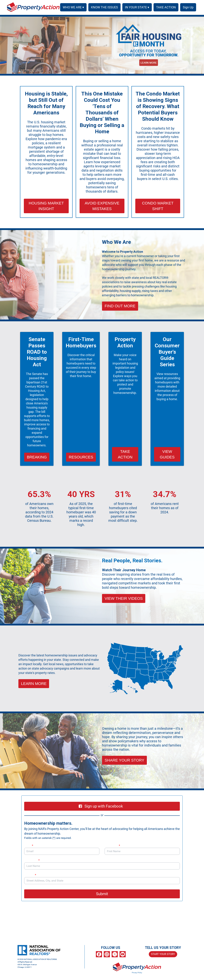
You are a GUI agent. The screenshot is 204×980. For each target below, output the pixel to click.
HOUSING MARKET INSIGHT (46, 206)
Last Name (32, 860)
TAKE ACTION (125, 454)
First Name (112, 846)
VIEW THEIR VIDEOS (124, 598)
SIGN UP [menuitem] (188, 7)
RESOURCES (81, 457)
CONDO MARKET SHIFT (158, 206)
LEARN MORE (34, 684)
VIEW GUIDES (167, 454)
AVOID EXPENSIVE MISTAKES (102, 206)
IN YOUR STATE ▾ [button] (136, 7)
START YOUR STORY (163, 954)
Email (29, 846)
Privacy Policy (137, 973)
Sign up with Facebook (101, 806)
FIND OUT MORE (120, 306)
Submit (102, 894)
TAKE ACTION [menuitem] (165, 7)
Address (32, 875)
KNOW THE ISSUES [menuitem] (103, 7)
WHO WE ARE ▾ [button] (72, 7)
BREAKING (37, 457)
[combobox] (102, 881)
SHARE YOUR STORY (124, 760)
